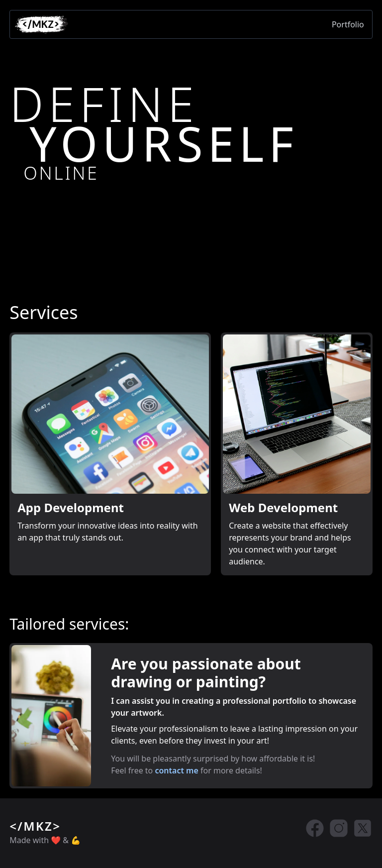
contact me (176, 770)
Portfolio (348, 24)
